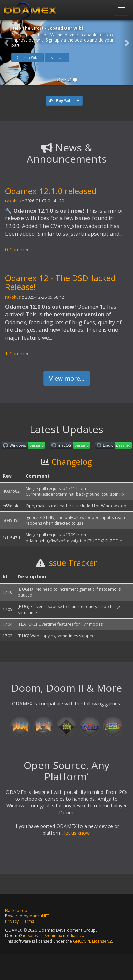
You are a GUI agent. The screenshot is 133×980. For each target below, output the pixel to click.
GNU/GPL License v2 (92, 941)
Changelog (72, 462)
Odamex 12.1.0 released (51, 191)
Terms (28, 921)
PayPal (63, 101)
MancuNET (39, 916)
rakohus (13, 201)
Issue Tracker (72, 563)
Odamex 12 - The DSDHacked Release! (60, 282)
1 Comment (18, 353)
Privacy (12, 921)
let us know (77, 833)
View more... (67, 378)
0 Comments (19, 250)
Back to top (16, 910)
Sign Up (57, 58)
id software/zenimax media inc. (53, 936)
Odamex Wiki (27, 58)
